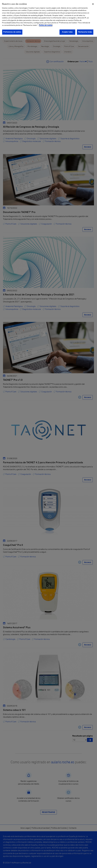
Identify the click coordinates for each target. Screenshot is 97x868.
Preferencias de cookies (12, 29)
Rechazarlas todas (85, 29)
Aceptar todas (67, 29)
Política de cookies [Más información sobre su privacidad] (46, 23)
